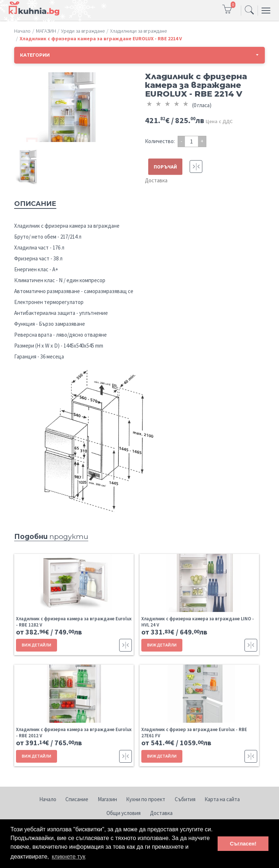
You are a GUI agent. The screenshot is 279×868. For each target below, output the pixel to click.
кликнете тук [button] (68, 857)
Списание (77, 799)
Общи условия (124, 813)
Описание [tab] (35, 204)
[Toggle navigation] (249, 11)
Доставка (156, 180)
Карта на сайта (222, 799)
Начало (48, 799)
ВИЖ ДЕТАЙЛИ (37, 645)
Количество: (160, 141)
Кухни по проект (146, 799)
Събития (185, 799)
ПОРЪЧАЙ (165, 167)
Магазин (107, 799)
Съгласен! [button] (243, 844)
